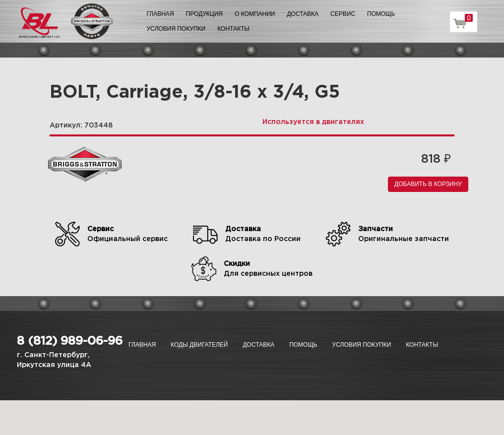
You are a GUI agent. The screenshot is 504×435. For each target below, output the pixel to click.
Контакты (233, 29)
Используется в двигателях (313, 122)
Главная (160, 14)
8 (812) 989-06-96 (70, 341)
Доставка (303, 14)
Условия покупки (176, 29)
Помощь (381, 14)
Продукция (204, 14)
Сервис (343, 14)
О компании (255, 14)
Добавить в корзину (428, 184)
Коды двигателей (199, 345)
